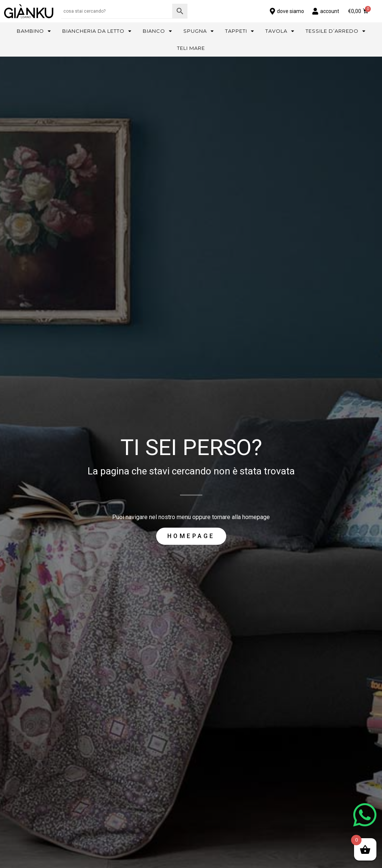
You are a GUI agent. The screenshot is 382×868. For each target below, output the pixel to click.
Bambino (34, 31)
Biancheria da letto (97, 31)
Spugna (199, 31)
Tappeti (240, 31)
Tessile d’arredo (336, 31)
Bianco (157, 31)
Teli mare (191, 48)
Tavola (280, 31)
